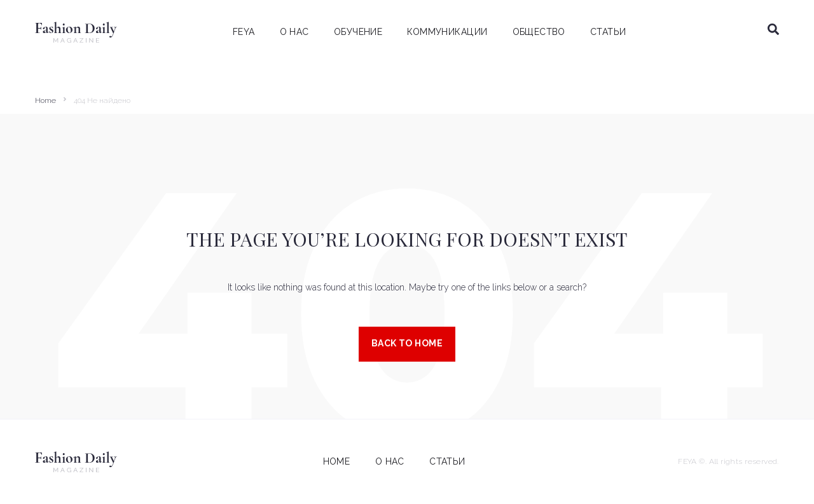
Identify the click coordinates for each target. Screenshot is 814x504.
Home (45, 100)
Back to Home (407, 343)
